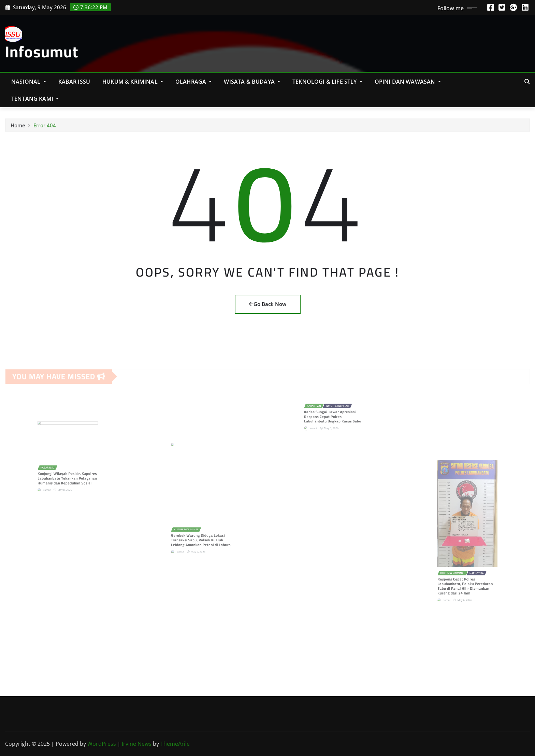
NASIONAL (29, 82)
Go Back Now (268, 304)
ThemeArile (175, 744)
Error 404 (45, 127)
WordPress (102, 744)
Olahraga (194, 82)
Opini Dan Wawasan (408, 82)
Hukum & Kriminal (133, 82)
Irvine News (137, 744)
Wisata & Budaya (252, 82)
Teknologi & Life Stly (327, 82)
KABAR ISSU (74, 82)
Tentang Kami (35, 99)
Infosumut (42, 52)
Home (18, 127)
